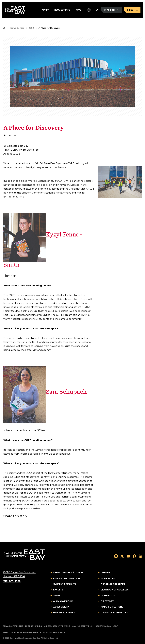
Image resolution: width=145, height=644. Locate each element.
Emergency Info (34, 626)
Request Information (66, 578)
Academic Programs (113, 584)
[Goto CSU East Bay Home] (4, 28)
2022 (31, 28)
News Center (17, 28)
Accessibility (61, 607)
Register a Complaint (107, 626)
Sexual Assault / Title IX (68, 573)
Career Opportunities (114, 613)
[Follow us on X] (122, 556)
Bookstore (108, 578)
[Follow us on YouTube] (128, 556)
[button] (89, 10)
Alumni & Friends (63, 601)
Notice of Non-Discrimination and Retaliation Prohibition (34, 632)
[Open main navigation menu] (132, 10)
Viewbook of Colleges (115, 590)
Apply (45, 10)
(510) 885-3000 (12, 581)
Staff (57, 595)
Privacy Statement (13, 626)
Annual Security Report (57, 626)
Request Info (62, 10)
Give (79, 10)
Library (105, 573)
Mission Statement (65, 613)
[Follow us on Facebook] (134, 556)
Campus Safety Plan (83, 626)
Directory (107, 601)
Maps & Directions (112, 607)
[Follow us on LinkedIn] (140, 556)
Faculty (58, 590)
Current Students (65, 584)
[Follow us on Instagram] (116, 556)
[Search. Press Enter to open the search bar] (96, 10)
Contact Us (108, 595)
